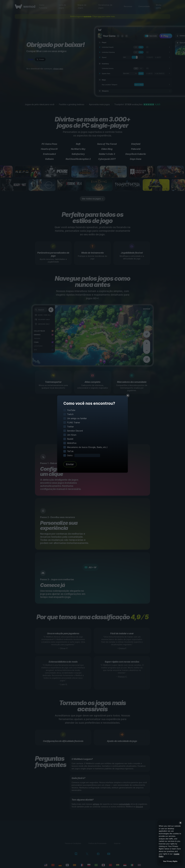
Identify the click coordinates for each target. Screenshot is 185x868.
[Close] (180, 823)
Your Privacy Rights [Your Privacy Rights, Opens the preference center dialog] (170, 861)
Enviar (70, 464)
